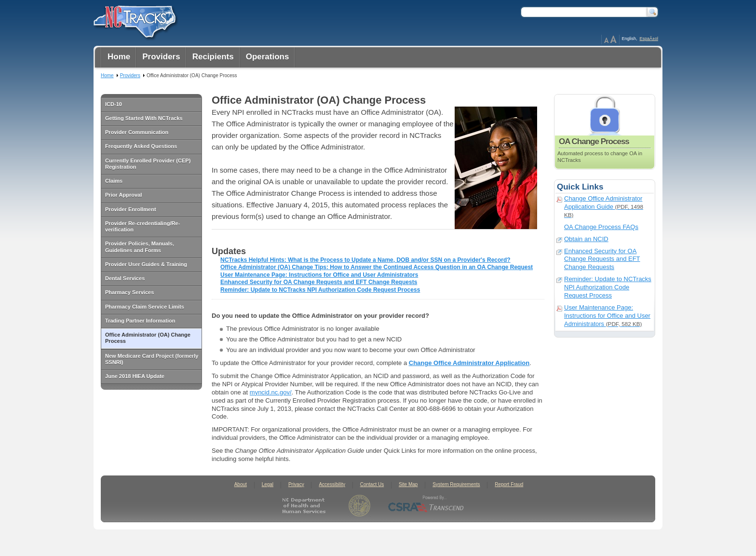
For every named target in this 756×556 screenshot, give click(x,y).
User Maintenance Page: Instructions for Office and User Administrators (319, 275)
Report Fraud (509, 484)
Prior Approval (123, 195)
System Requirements (456, 484)
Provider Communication (137, 132)
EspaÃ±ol (649, 39)
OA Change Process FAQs (601, 227)
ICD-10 (114, 104)
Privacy (296, 484)
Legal (268, 484)
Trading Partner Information (140, 321)
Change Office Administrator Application (469, 363)
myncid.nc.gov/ (271, 392)
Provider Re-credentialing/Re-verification (142, 226)
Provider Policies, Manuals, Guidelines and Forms (140, 247)
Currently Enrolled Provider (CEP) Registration (148, 164)
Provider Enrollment (131, 209)
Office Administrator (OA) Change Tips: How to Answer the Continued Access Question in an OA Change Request (377, 267)
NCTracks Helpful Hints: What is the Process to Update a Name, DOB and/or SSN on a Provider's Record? (365, 260)
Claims (114, 181)
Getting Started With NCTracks (144, 118)
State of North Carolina (359, 506)
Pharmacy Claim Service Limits (145, 307)
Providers (130, 75)
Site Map (408, 484)
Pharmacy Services (129, 292)
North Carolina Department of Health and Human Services (306, 506)
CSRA (426, 506)
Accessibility (332, 484)
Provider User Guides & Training (146, 264)
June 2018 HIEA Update (135, 376)
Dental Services (125, 278)
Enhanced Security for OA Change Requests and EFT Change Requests (319, 282)
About (241, 484)
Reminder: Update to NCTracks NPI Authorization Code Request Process (320, 290)
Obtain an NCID (586, 239)
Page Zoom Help (610, 40)
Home (107, 75)
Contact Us (372, 484)
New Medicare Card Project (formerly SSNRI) (152, 359)
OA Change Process (605, 132)
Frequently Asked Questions (141, 146)
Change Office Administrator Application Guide (604, 206)
